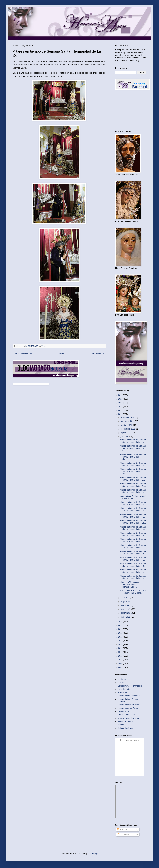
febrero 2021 (126, 613)
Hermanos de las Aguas (128, 708)
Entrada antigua (98, 354)
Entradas (122, 830)
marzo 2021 (126, 609)
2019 (121, 625)
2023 (121, 407)
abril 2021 (125, 605)
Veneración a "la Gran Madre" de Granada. (133, 497)
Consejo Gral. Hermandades (130, 686)
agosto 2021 (126, 433)
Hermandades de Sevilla (128, 705)
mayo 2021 (126, 602)
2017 (121, 633)
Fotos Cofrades (124, 689)
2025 (121, 399)
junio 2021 (125, 598)
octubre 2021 (126, 425)
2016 (121, 637)
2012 (121, 652)
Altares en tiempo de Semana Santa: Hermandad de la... (133, 464)
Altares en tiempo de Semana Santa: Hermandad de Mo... (133, 471)
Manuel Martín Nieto (126, 715)
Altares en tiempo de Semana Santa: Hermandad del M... (133, 534)
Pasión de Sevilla (125, 721)
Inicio (62, 354)
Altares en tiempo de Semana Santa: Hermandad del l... (133, 540)
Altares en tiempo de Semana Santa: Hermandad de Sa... (133, 457)
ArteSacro (122, 679)
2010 (121, 660)
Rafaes (121, 725)
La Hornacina (123, 711)
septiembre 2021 (128, 429)
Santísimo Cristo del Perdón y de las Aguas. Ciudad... (133, 592)
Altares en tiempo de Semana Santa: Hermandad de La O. (133, 448)
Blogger (95, 854)
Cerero (121, 683)
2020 (121, 622)
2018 (121, 629)
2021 (121, 414)
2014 (121, 644)
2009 (121, 663)
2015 (121, 641)
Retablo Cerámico (125, 728)
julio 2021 (125, 437)
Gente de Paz (124, 693)
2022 (121, 410)
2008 (121, 667)
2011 (121, 656)
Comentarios (124, 834)
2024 (121, 403)
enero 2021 (126, 617)
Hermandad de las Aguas (129, 696)
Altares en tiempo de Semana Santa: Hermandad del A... (133, 479)
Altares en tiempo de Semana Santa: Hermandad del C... (133, 546)
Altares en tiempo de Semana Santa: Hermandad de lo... (133, 441)
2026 (121, 395)
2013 (121, 648)
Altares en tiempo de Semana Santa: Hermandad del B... (133, 553)
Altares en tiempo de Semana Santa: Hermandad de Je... (133, 485)
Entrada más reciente (23, 354)
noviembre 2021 (128, 421)
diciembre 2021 (127, 417)
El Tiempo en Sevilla (130, 740)
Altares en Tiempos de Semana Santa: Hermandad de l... (130, 585)
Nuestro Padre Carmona (128, 718)
